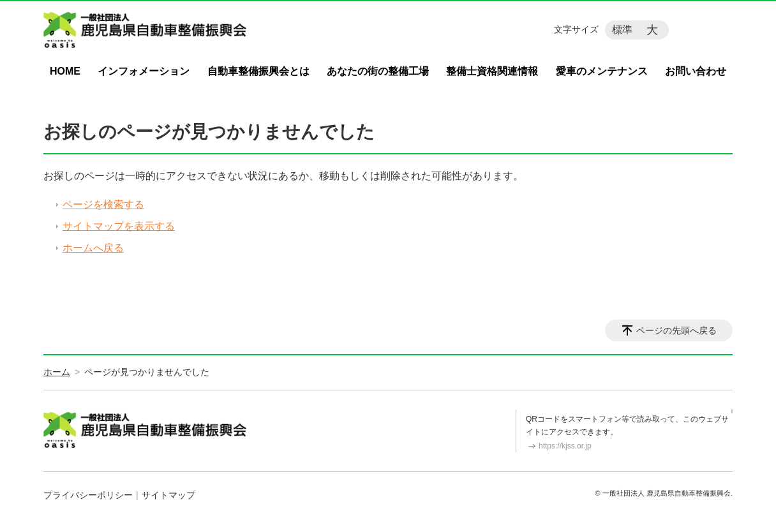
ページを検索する (103, 204)
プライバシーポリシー (88, 495)
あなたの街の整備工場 (378, 71)
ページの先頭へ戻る (676, 330)
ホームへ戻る (93, 248)
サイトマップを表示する (119, 226)
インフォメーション (144, 71)
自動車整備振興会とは (258, 71)
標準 (622, 30)
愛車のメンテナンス (602, 71)
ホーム (57, 372)
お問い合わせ (696, 71)
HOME (65, 71)
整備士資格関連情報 (492, 71)
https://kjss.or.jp (565, 446)
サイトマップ (168, 495)
